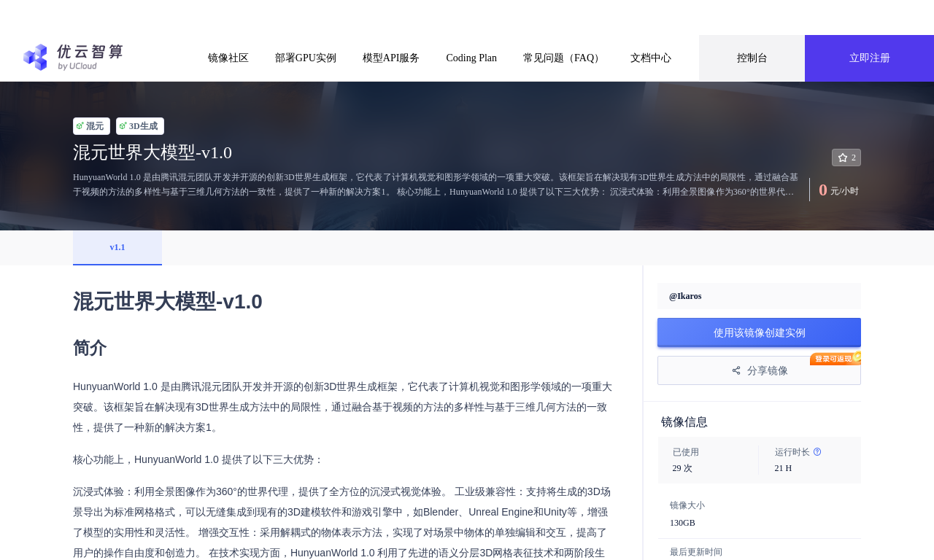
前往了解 (605, 17)
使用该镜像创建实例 (760, 332)
